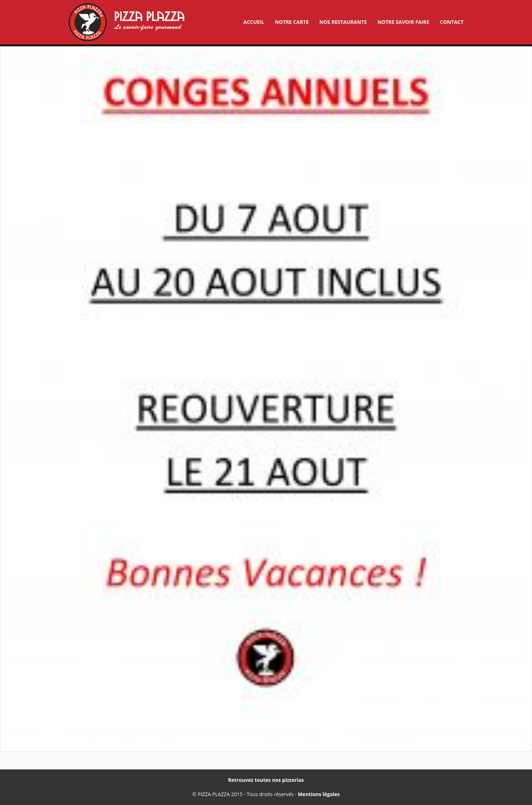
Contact (452, 22)
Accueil (254, 22)
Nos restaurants (343, 22)
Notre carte (292, 22)
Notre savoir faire (404, 22)
